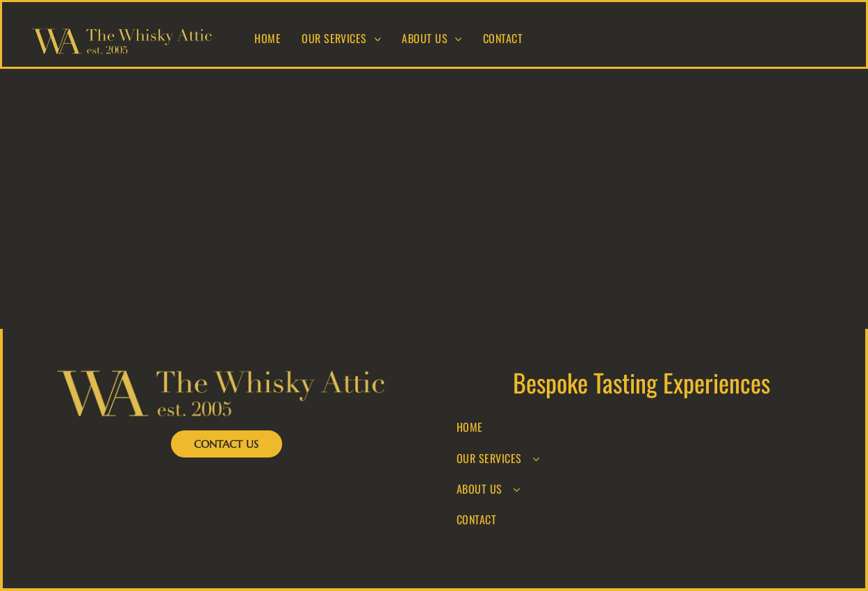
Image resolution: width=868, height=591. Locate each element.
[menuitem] (268, 38)
